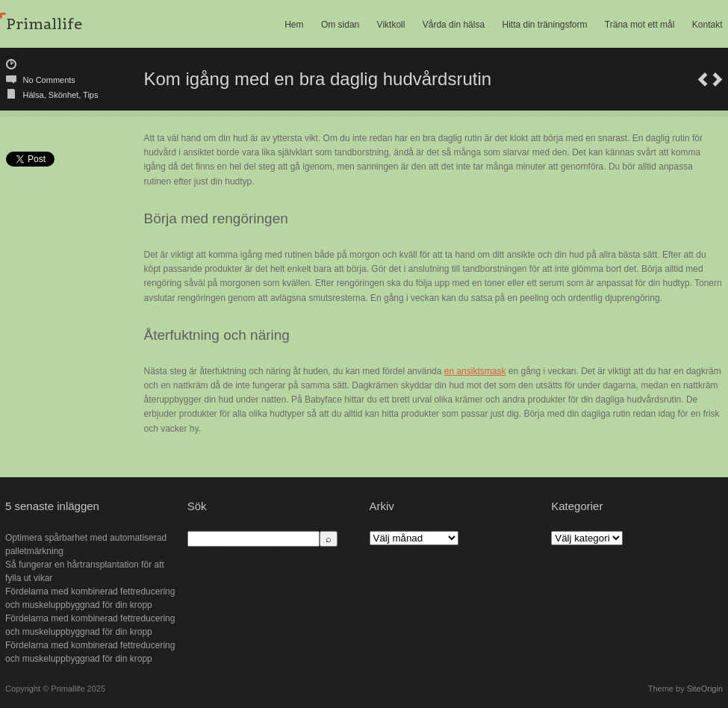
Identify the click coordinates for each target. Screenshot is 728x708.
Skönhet (63, 95)
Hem (294, 25)
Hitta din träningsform (544, 25)
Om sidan (340, 25)
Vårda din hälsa (454, 25)
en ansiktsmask (475, 371)
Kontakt (707, 25)
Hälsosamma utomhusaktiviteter (718, 80)
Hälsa (34, 95)
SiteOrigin (705, 689)
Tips (90, 95)
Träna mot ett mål (640, 25)
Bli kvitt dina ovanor (703, 80)
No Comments (49, 80)
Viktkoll (391, 25)
